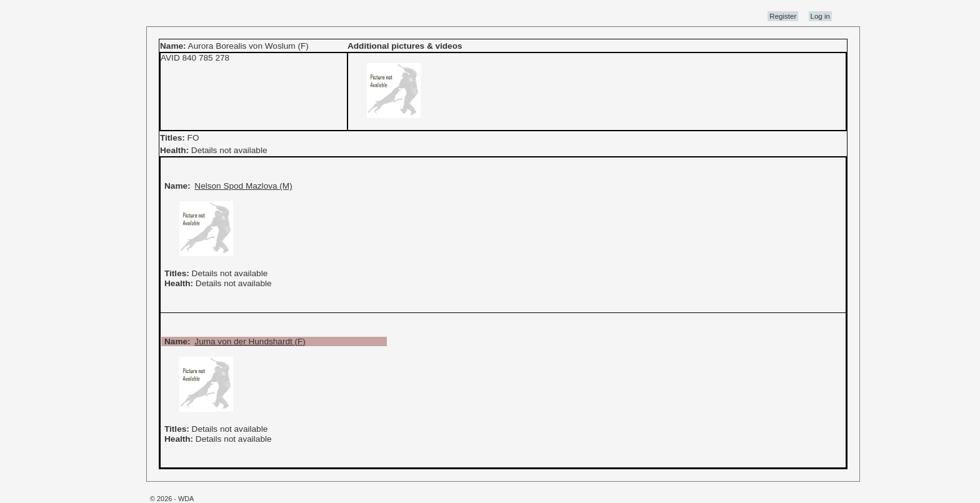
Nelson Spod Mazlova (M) (243, 186)
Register (783, 16)
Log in (820, 16)
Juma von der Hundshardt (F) (250, 341)
